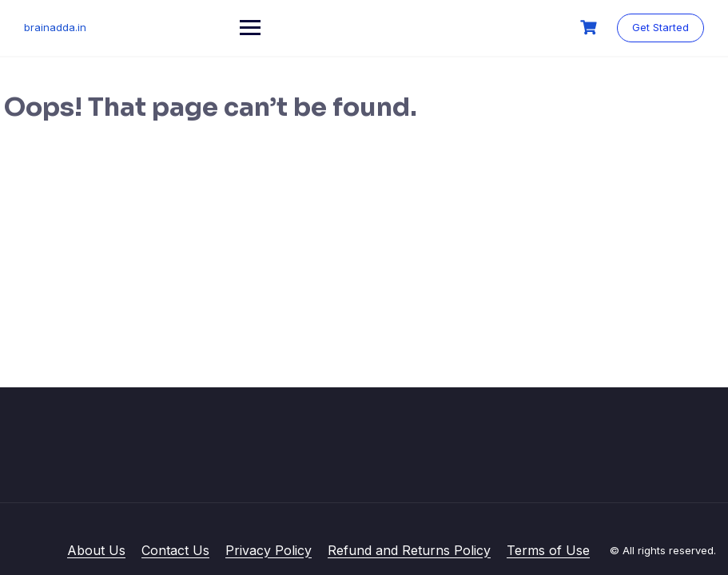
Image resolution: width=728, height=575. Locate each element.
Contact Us (175, 550)
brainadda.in (55, 27)
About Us (96, 550)
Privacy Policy (269, 550)
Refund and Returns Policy (409, 550)
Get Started (660, 27)
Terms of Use (548, 550)
